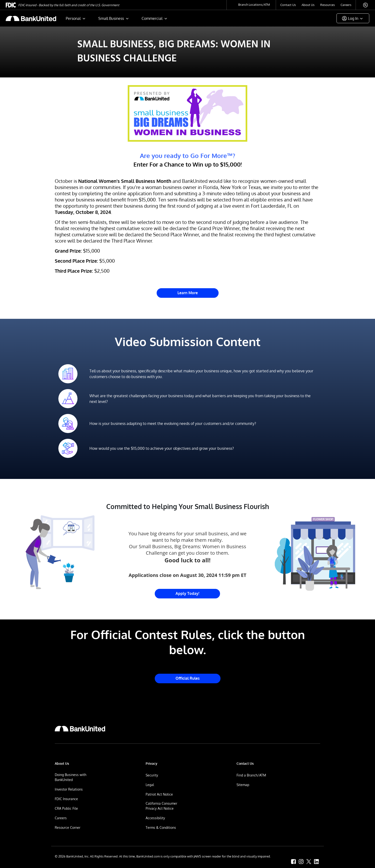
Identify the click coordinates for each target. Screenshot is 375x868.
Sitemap (243, 785)
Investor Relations (69, 789)
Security (152, 775)
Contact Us (288, 5)
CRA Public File (66, 808)
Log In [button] (353, 18)
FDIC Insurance (66, 799)
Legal (150, 785)
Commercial (152, 18)
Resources (328, 5)
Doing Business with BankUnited (71, 777)
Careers (346, 5)
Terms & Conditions (161, 827)
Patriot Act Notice (159, 794)
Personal (73, 18)
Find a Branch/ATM (251, 775)
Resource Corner (68, 827)
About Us (308, 5)
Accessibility (155, 818)
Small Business (111, 18)
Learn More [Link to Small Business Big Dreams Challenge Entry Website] (188, 293)
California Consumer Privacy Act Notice (161, 806)
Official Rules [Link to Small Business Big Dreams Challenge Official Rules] (188, 678)
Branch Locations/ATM (254, 5)
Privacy (152, 763)
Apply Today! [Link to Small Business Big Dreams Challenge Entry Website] (187, 593)
